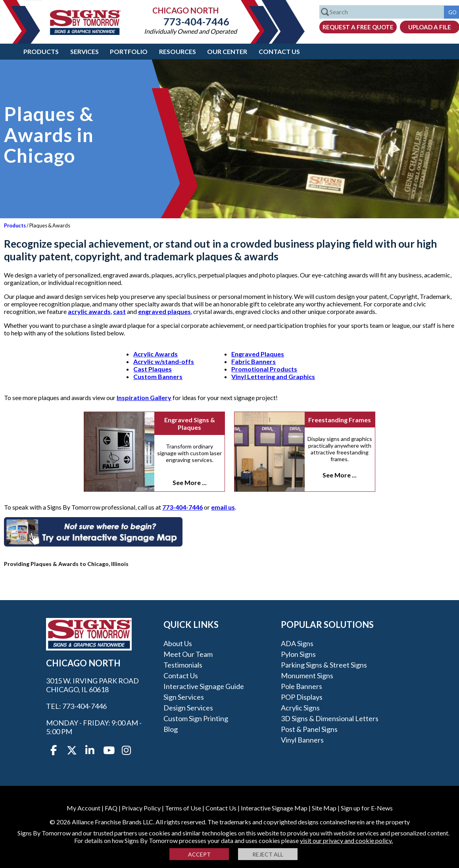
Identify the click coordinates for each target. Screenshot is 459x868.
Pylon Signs (298, 654)
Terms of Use (183, 808)
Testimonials (183, 665)
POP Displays (302, 697)
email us (223, 507)
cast (119, 311)
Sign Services (184, 697)
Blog (171, 729)
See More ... (190, 482)
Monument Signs (307, 676)
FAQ (111, 808)
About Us (178, 643)
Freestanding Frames (340, 420)
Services (85, 51)
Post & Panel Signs (309, 729)
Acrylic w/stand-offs (164, 361)
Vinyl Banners (302, 740)
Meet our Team (188, 654)
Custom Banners (158, 376)
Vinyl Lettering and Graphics (273, 376)
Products (41, 51)
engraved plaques (164, 311)
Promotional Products (264, 369)
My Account (84, 808)
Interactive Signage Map (274, 808)
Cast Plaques (153, 369)
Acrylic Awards (156, 354)
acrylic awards (89, 311)
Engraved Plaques (258, 354)
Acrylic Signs (300, 708)
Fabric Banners (254, 361)
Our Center (227, 51)
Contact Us (279, 51)
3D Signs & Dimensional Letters (330, 718)
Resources (178, 51)
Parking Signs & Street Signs (324, 665)
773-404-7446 (190, 21)
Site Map (324, 808)
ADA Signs (297, 643)
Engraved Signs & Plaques (190, 423)
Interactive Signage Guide (204, 686)
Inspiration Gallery (144, 397)
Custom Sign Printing (196, 718)
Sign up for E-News (367, 808)
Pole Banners (302, 686)
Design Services (188, 708)
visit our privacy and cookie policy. (346, 840)
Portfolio (129, 51)
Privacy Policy (141, 808)
